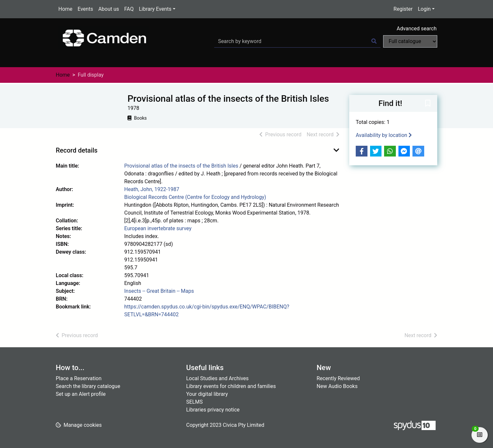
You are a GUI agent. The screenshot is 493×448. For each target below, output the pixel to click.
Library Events (155, 9)
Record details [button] (77, 150)
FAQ (129, 9)
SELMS (194, 402)
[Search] (374, 41)
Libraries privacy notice (213, 410)
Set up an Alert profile (81, 394)
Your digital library (207, 394)
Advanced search (417, 29)
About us (109, 9)
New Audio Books (337, 386)
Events (85, 9)
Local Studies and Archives (217, 378)
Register (403, 9)
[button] (428, 104)
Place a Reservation (79, 378)
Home (65, 9)
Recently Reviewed (338, 378)
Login (424, 9)
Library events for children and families (231, 386)
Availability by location (384, 135)
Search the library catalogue (88, 386)
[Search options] (410, 41)
